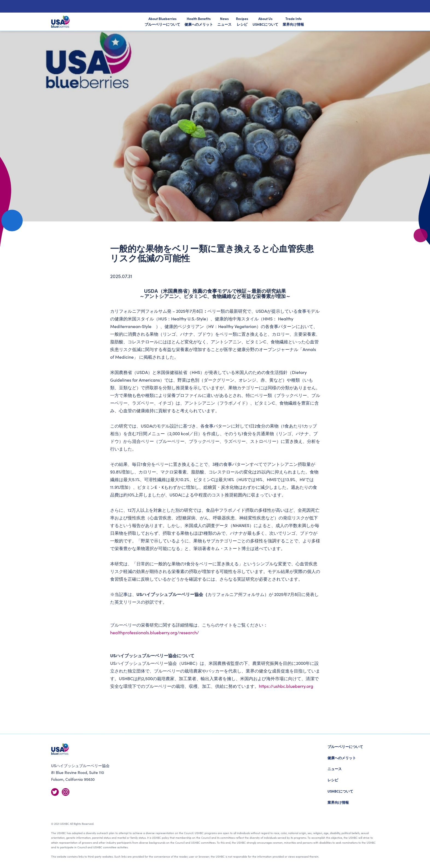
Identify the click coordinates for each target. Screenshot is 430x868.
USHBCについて (340, 791)
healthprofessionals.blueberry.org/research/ (155, 632)
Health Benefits (199, 21)
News (224, 21)
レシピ (333, 780)
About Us (265, 21)
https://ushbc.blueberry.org (286, 686)
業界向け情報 (338, 802)
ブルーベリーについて (345, 746)
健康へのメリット (342, 758)
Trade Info (293, 21)
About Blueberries (162, 22)
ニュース (335, 769)
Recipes (242, 21)
